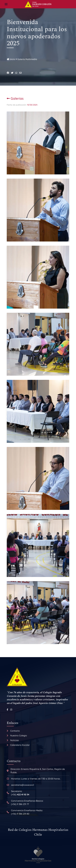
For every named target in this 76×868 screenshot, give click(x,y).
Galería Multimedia (27, 59)
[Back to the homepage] (38, 4)
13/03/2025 (33, 105)
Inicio (11, 59)
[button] (6, 4)
